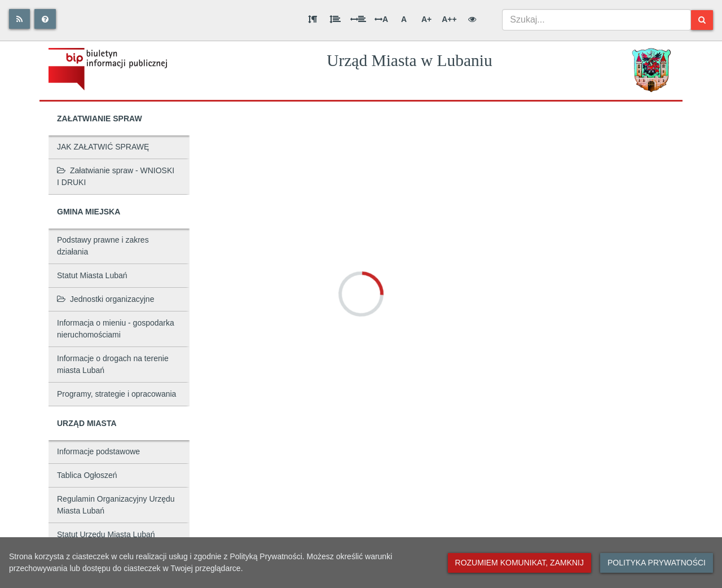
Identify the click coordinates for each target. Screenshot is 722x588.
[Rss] (19, 19)
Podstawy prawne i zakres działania (103, 246)
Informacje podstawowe (98, 451)
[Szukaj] (702, 20)
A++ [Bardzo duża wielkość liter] (449, 19)
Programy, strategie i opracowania (116, 394)
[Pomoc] (45, 19)
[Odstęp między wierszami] (335, 19)
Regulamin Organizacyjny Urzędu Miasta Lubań (116, 505)
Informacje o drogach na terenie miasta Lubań (113, 364)
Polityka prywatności (657, 563)
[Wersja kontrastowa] (472, 19)
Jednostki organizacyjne (105, 299)
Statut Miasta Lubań (92, 275)
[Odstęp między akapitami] (312, 19)
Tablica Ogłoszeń (87, 475)
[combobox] (596, 20)
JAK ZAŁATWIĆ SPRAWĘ (103, 147)
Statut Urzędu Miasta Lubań (106, 534)
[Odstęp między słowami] (358, 19)
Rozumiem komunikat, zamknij (520, 563)
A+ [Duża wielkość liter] (426, 19)
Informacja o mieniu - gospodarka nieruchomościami (116, 329)
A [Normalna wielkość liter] (404, 19)
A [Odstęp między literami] (381, 19)
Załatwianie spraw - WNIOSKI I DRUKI (116, 176)
